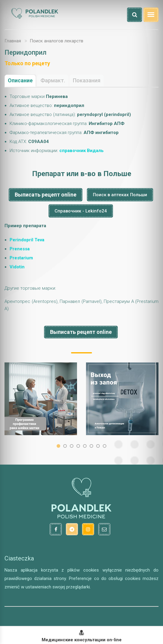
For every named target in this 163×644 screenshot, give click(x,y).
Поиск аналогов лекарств (56, 41)
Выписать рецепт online (46, 195)
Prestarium (21, 258)
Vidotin (17, 267)
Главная (13, 41)
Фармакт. (53, 80)
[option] (41, 399)
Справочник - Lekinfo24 (81, 211)
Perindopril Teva (27, 240)
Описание (20, 80)
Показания (87, 80)
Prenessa (20, 249)
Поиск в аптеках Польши (120, 195)
